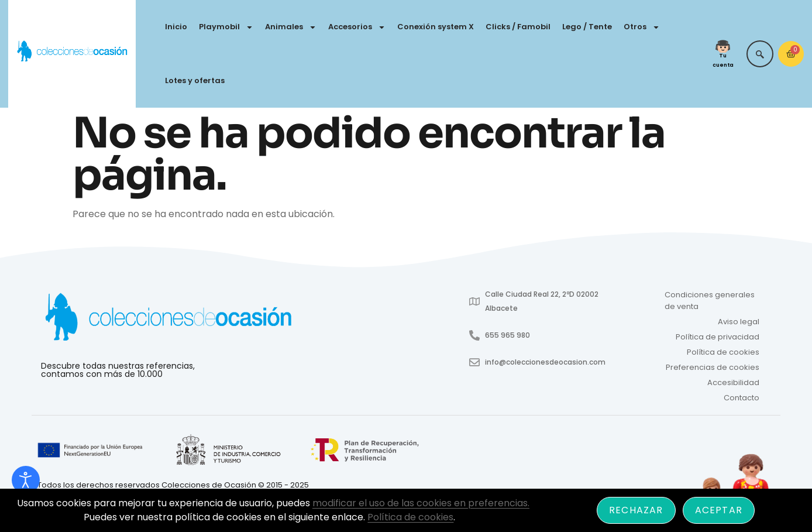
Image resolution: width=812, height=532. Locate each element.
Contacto (742, 398)
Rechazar (636, 510)
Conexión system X (436, 27)
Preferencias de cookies (713, 367)
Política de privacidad (718, 337)
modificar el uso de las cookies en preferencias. (421, 503)
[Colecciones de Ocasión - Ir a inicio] (72, 52)
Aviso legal (739, 322)
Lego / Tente (587, 27)
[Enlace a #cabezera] (168, 319)
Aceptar (719, 510)
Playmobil (226, 27)
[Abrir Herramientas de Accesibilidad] (26, 480)
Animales (291, 27)
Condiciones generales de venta (710, 301)
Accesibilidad (733, 382)
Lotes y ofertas (195, 80)
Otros (642, 27)
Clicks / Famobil (518, 27)
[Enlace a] (91, 451)
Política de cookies (723, 352)
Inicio (176, 27)
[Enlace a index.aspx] (228, 451)
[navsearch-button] (760, 54)
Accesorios (357, 27)
